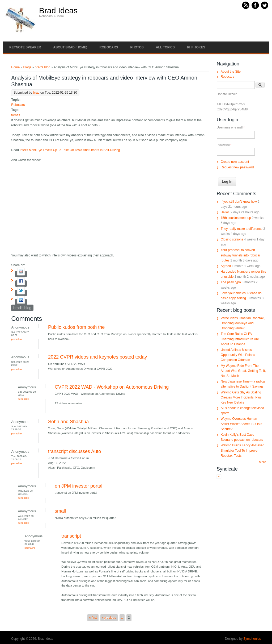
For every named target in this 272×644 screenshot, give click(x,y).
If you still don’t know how (239, 202)
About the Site (231, 72)
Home (15, 67)
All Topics (165, 47)
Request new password (237, 167)
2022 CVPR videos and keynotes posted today (97, 357)
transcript (71, 536)
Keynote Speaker (25, 47)
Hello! (225, 212)
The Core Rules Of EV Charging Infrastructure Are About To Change (240, 339)
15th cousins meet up (236, 218)
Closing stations (232, 239)
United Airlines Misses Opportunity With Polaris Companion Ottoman (238, 355)
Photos (137, 47)
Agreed (226, 266)
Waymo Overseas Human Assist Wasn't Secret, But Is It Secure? (242, 424)
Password (224, 145)
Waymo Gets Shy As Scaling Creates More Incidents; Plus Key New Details (241, 397)
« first (93, 618)
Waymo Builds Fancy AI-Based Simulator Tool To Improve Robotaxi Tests (243, 450)
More (262, 462)
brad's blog (42, 67)
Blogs (27, 67)
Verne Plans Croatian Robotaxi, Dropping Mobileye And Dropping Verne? (243, 323)
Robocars (109, 47)
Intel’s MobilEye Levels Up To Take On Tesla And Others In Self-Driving (70, 150)
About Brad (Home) (70, 47)
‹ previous (109, 618)
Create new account (235, 162)
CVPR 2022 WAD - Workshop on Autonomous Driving (112, 387)
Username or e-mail (231, 127)
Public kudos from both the (76, 327)
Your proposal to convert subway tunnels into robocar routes (241, 255)
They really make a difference (242, 229)
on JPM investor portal (78, 486)
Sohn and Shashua (68, 422)
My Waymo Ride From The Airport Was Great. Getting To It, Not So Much (243, 371)
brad (36, 93)
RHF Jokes (196, 47)
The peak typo (231, 282)
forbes (16, 115)
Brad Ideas (58, 11)
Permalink (17, 339)
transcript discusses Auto (75, 451)
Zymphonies (252, 639)
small (60, 511)
